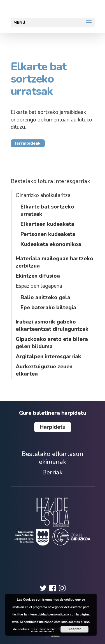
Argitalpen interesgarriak (48, 357)
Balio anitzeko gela (45, 298)
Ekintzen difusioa (38, 276)
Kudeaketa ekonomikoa (51, 244)
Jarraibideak (28, 143)
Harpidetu (53, 427)
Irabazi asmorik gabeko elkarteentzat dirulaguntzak (52, 325)
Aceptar (75, 629)
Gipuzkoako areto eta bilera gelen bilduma (52, 343)
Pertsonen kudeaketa (48, 234)
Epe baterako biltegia (48, 308)
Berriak (53, 472)
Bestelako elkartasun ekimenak (53, 458)
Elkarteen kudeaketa (47, 224)
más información (42, 629)
